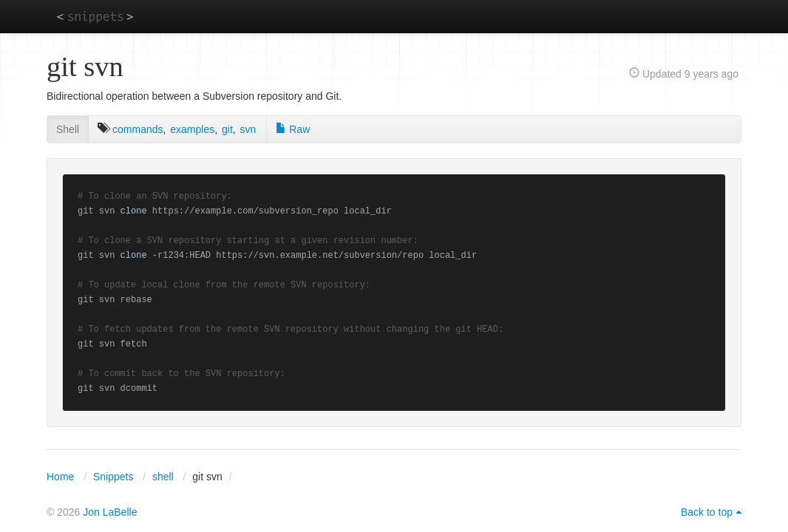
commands (137, 129)
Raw (293, 129)
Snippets (113, 477)
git (227, 129)
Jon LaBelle (110, 512)
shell (163, 477)
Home (60, 477)
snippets (95, 16)
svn (248, 129)
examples (192, 129)
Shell (68, 129)
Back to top (707, 512)
